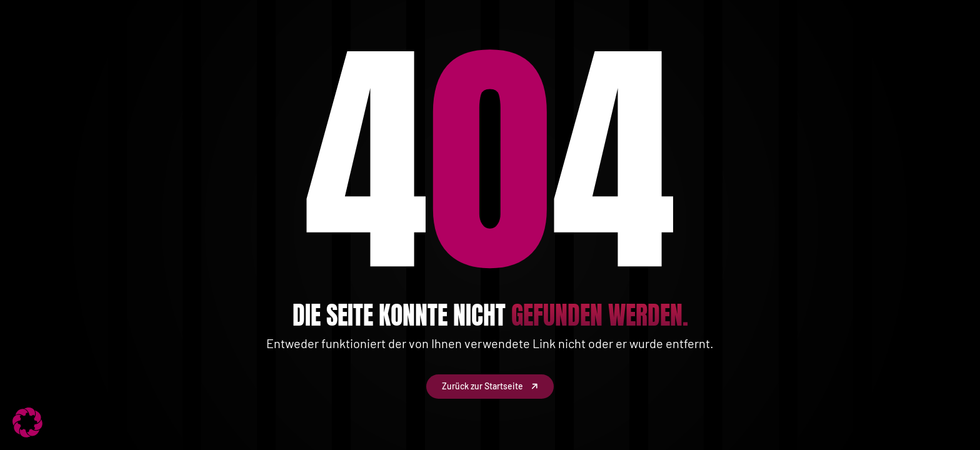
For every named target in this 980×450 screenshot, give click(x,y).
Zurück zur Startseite (490, 387)
